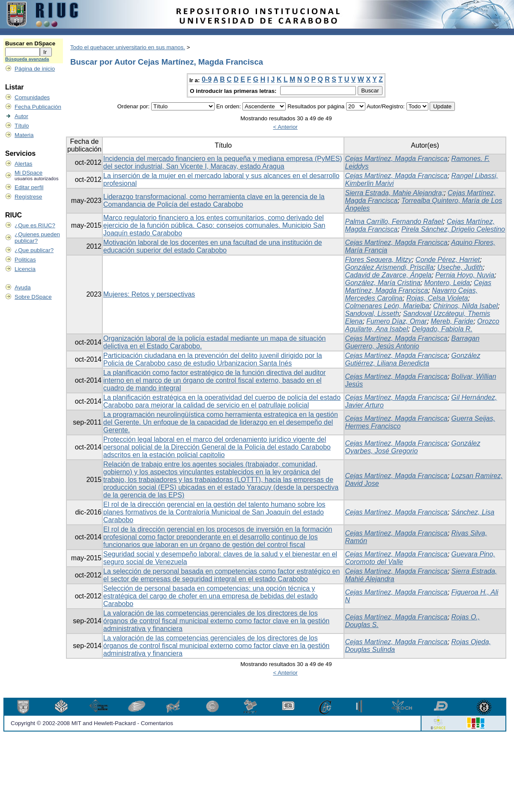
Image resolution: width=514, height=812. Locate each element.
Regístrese (28, 197)
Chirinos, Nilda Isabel (465, 306)
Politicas (25, 260)
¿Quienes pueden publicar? (37, 238)
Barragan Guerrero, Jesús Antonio (412, 342)
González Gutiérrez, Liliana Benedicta (412, 359)
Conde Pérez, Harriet (448, 260)
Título (22, 126)
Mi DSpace (28, 173)
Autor (21, 116)
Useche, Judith (460, 267)
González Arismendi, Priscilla (389, 267)
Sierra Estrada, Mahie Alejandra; (394, 193)
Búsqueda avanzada (27, 59)
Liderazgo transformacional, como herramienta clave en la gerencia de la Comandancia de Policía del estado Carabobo (214, 201)
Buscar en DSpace (30, 43)
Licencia (25, 269)
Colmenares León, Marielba (387, 306)
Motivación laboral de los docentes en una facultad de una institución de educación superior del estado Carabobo (213, 246)
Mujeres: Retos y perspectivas (149, 294)
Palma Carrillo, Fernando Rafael (394, 222)
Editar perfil (29, 187)
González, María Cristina (383, 283)
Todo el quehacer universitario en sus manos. (128, 47)
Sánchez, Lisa (473, 512)
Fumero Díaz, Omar (396, 321)
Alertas (23, 164)
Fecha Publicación (38, 107)
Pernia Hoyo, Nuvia (465, 275)
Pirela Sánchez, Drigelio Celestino (453, 229)
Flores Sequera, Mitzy (378, 260)
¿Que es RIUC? (35, 225)
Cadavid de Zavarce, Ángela (388, 275)
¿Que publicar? (34, 250)
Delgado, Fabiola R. (442, 329)
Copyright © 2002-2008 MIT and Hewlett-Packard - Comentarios (92, 723)
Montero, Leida (447, 283)
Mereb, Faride (452, 321)
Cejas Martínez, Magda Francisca (396, 159)
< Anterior (285, 127)
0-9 (207, 79)
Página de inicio (35, 69)
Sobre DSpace (33, 297)
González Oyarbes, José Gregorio (412, 447)
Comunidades (32, 97)
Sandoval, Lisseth (372, 314)
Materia (24, 135)
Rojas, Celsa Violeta (437, 298)
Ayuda (23, 287)
